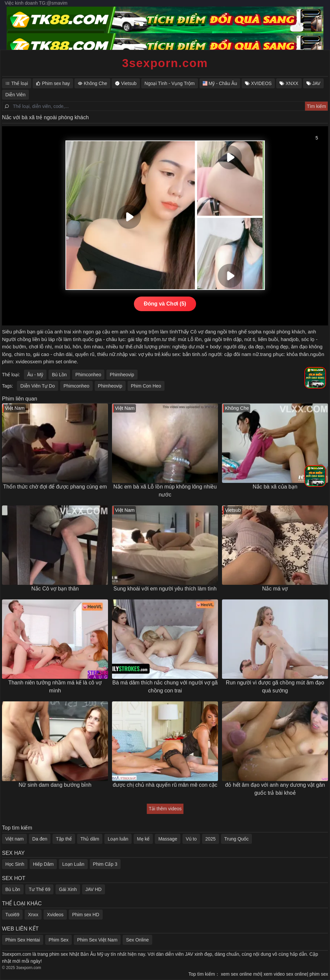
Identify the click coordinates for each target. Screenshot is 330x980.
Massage (168, 839)
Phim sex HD (86, 915)
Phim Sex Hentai (23, 940)
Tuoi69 (12, 915)
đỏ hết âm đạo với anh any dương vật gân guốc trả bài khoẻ (275, 789)
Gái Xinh (68, 889)
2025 (211, 839)
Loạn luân (118, 839)
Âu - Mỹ (35, 375)
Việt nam (14, 839)
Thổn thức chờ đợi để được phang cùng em (55, 487)
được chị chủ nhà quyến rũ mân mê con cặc (165, 785)
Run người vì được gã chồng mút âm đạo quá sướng (275, 687)
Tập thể (64, 839)
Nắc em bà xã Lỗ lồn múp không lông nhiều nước (165, 491)
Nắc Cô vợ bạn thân (55, 589)
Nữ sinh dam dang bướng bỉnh (55, 785)
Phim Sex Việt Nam (97, 940)
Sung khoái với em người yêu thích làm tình (165, 589)
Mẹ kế (143, 839)
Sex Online (137, 940)
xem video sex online (288, 974)
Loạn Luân (73, 864)
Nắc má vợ (275, 589)
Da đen (40, 839)
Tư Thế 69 (39, 889)
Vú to (191, 839)
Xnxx (33, 915)
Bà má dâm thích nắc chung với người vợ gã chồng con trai (165, 687)
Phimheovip (122, 375)
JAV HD (94, 889)
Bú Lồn (59, 375)
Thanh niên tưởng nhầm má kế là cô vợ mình (55, 687)
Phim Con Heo (146, 386)
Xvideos (55, 915)
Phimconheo (88, 375)
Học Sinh (15, 864)
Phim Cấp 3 (105, 864)
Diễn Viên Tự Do (38, 386)
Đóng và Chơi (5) (165, 304)
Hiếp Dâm (43, 864)
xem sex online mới (244, 974)
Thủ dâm (90, 839)
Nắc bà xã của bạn (275, 487)
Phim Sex (58, 940)
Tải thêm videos (165, 809)
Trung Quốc (237, 839)
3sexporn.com (165, 63)
